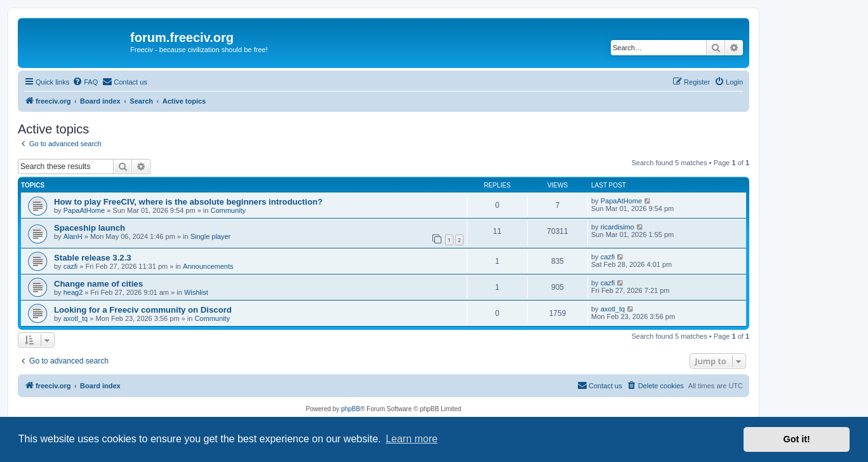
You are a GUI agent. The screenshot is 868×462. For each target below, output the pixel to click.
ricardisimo (618, 227)
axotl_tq (76, 318)
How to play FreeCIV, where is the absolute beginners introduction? (188, 202)
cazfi (71, 266)
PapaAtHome (84, 210)
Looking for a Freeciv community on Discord (143, 310)
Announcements (208, 266)
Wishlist (196, 292)
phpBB (351, 409)
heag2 (73, 292)
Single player (211, 236)
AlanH (73, 236)
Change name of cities (98, 284)
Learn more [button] (411, 439)
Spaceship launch (90, 228)
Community (228, 210)
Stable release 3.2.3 (93, 258)
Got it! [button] (797, 439)
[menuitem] (85, 82)
